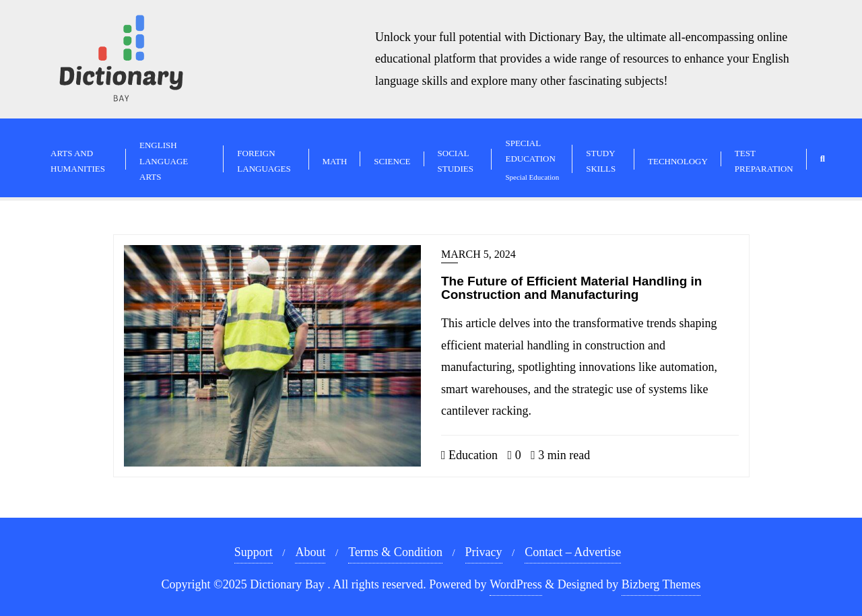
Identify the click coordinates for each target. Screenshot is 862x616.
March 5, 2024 (478, 254)
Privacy (484, 552)
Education (469, 455)
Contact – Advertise (573, 552)
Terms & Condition (395, 552)
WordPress (516, 584)
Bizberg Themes (661, 584)
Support (254, 552)
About (310, 552)
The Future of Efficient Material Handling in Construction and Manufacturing (571, 288)
